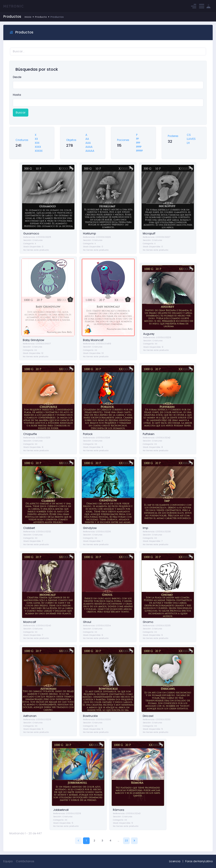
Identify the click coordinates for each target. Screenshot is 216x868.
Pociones (123, 140)
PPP (138, 143)
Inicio (28, 17)
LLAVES (191, 139)
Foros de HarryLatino (199, 861)
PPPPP (139, 151)
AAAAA (90, 151)
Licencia (175, 861)
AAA (88, 143)
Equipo (8, 861)
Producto (41, 17)
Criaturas (22, 140)
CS (189, 135)
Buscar (21, 112)
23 (126, 841)
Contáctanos (25, 861)
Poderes (173, 136)
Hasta (17, 95)
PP (137, 139)
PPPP (139, 147)
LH (188, 143)
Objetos (71, 140)
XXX (37, 143)
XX (36, 139)
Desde (17, 77)
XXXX (38, 147)
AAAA (89, 147)
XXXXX (39, 151)
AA (87, 139)
